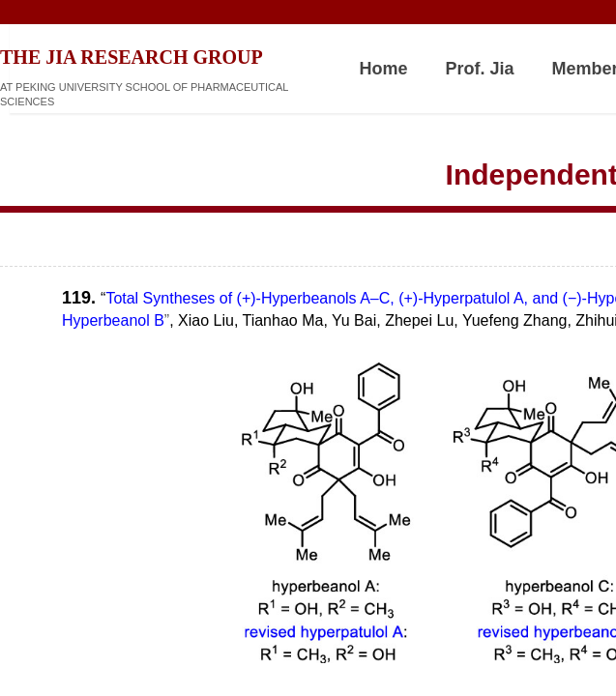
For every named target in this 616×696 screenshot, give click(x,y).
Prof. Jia (480, 69)
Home (384, 69)
